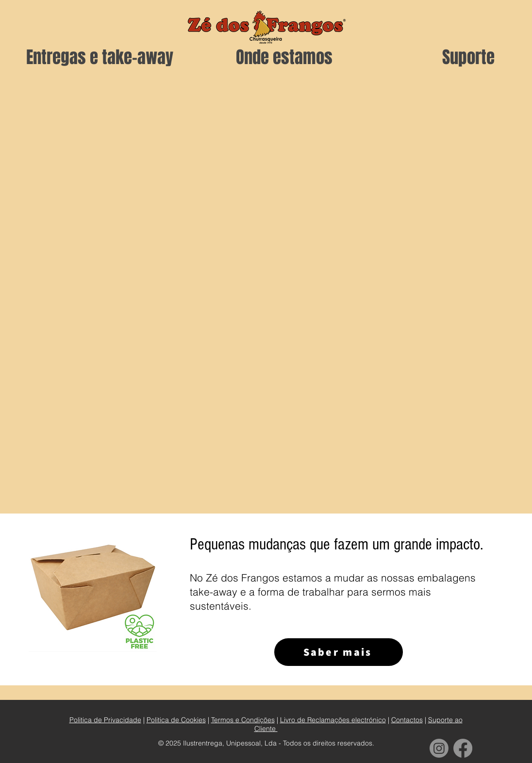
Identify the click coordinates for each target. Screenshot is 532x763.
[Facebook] (463, 748)
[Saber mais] (339, 652)
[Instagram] (439, 748)
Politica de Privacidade (105, 720)
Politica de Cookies (176, 720)
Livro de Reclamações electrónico (333, 720)
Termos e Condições (243, 720)
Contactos (407, 720)
